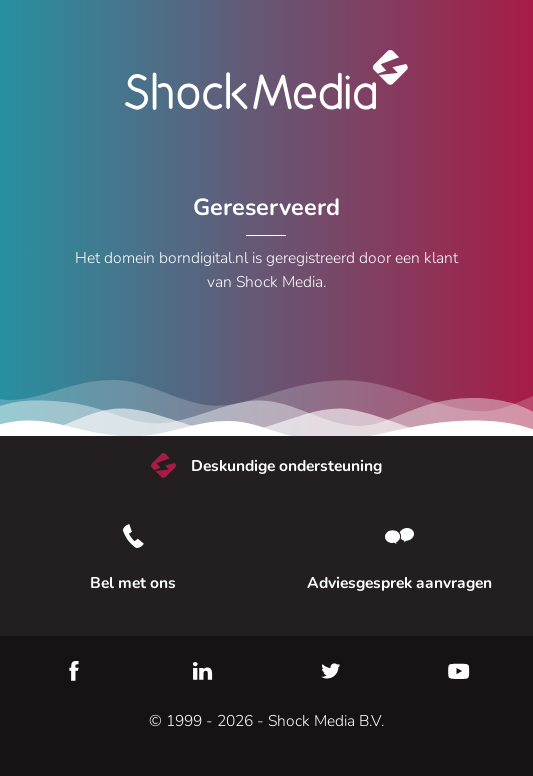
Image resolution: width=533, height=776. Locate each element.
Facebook (74, 671)
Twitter (331, 671)
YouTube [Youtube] (459, 671)
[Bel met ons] (133, 536)
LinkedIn (202, 671)
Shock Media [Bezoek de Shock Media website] (267, 80)
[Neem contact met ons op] (400, 536)
